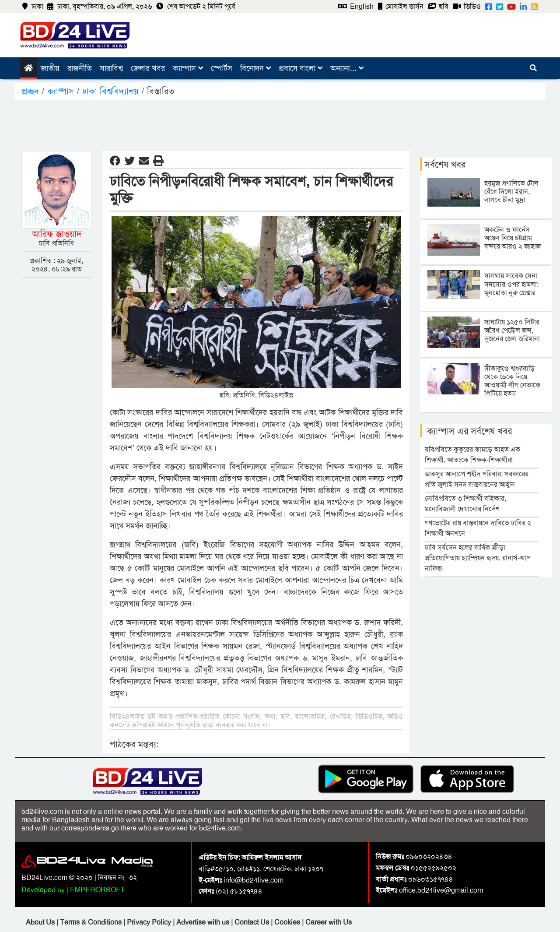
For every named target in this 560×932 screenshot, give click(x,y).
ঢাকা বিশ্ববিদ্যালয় (112, 91)
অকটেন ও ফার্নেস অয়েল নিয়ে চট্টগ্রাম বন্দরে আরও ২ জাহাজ (513, 238)
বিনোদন (255, 68)
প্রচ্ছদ (31, 91)
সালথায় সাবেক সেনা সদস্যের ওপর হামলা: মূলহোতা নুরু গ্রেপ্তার (511, 284)
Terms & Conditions (92, 922)
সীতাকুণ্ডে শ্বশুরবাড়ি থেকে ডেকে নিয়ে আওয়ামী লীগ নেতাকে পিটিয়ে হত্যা (512, 381)
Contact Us (253, 922)
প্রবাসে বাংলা (301, 68)
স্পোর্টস (222, 68)
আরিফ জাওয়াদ (57, 234)
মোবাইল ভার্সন (401, 6)
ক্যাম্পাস (188, 68)
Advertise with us (204, 922)
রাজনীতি (80, 68)
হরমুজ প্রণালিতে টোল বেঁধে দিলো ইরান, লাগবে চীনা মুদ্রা (511, 192)
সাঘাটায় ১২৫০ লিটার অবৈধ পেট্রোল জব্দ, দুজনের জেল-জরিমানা (512, 330)
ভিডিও (467, 6)
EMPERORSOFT (97, 890)
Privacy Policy (150, 922)
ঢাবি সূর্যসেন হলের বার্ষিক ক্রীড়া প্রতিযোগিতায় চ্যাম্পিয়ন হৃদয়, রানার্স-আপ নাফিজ (478, 558)
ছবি (438, 6)
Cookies (287, 922)
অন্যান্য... (347, 68)
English (356, 6)
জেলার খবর (148, 68)
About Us (41, 922)
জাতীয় (50, 68)
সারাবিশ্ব (111, 68)
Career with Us (329, 922)
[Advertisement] (280, 124)
